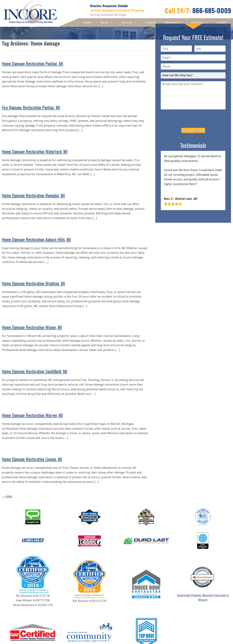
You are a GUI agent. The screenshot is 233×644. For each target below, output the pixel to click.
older (7, 496)
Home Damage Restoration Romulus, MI (33, 195)
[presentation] (193, 118)
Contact (222, 22)
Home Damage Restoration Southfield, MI (34, 371)
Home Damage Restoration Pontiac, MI (32, 63)
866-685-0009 (212, 10)
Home (87, 22)
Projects (151, 22)
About (106, 22)
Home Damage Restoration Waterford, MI (35, 151)
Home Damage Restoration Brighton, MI (33, 283)
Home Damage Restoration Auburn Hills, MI (36, 239)
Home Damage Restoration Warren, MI (32, 415)
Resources (173, 22)
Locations (199, 22)
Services (129, 22)
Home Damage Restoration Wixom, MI (32, 327)
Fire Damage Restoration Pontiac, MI (31, 107)
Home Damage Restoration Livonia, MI (32, 459)
